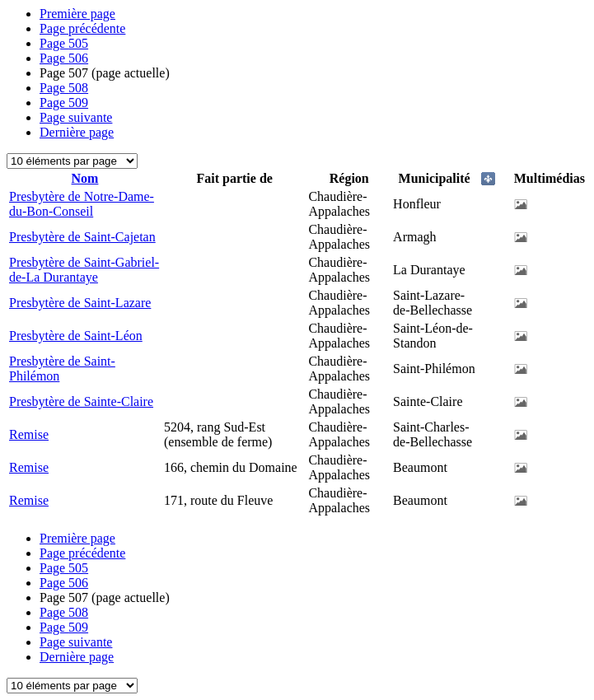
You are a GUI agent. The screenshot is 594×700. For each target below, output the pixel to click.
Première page (77, 14)
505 (64, 43)
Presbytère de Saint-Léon (76, 336)
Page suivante (76, 117)
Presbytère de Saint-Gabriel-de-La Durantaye (84, 270)
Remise (29, 434)
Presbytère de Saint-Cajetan (82, 237)
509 (64, 103)
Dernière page (77, 132)
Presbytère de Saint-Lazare (80, 303)
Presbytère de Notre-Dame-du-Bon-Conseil (82, 204)
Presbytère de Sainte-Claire (81, 401)
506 (64, 58)
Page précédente (82, 28)
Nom (85, 178)
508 (64, 88)
